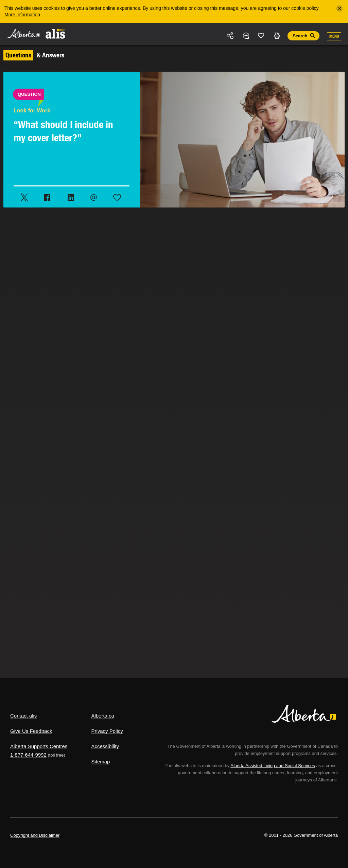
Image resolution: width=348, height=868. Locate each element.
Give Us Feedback (31, 731)
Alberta (23, 33)
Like (261, 35)
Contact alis (23, 716)
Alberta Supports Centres (39, 746)
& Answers (34, 55)
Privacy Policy (107, 731)
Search (300, 36)
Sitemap (100, 762)
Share (230, 36)
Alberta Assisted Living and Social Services (273, 766)
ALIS (56, 34)
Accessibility (105, 746)
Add (246, 36)
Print (277, 36)
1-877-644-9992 (28, 755)
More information (22, 15)
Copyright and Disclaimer (35, 835)
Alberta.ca (103, 716)
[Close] (340, 8)
